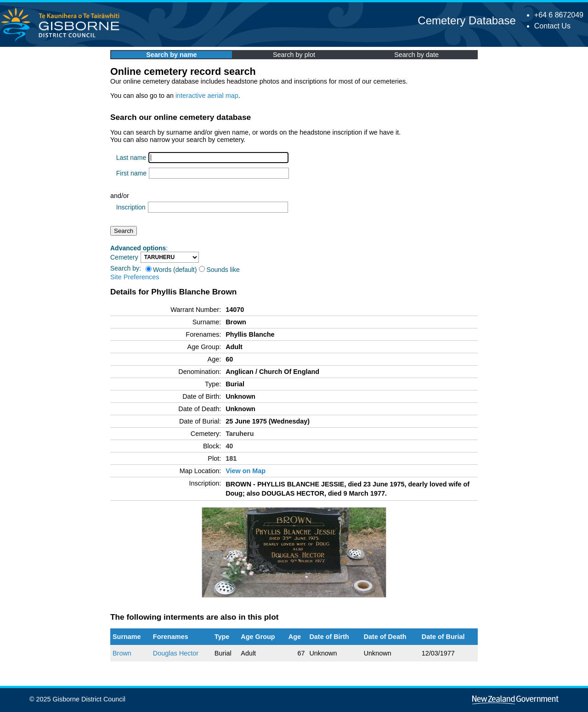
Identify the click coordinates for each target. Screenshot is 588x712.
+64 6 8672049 (559, 15)
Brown (122, 653)
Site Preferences (135, 277)
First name (131, 173)
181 (231, 458)
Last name (131, 158)
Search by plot (294, 55)
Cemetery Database (466, 20)
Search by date (416, 55)
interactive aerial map (207, 96)
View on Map (246, 471)
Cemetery (124, 257)
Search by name (171, 55)
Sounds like (219, 270)
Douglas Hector (176, 653)
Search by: (126, 268)
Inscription (131, 207)
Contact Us (552, 26)
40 (229, 446)
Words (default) (171, 270)
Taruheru (240, 434)
